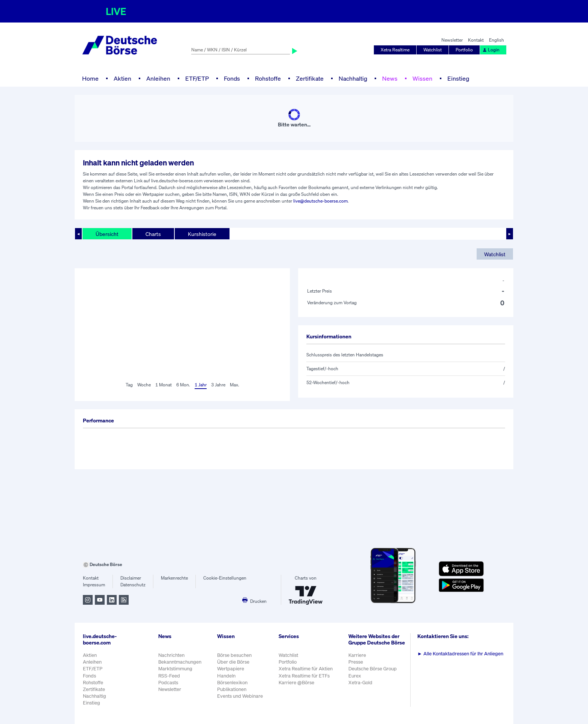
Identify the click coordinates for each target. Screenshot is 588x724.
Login (491, 50)
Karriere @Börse (296, 683)
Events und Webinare (240, 696)
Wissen (422, 78)
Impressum (94, 585)
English (496, 40)
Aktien (122, 78)
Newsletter (452, 40)
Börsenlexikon (232, 683)
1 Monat (163, 385)
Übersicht (107, 234)
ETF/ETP (197, 78)
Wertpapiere (231, 669)
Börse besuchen (234, 655)
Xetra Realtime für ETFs (304, 676)
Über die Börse (233, 662)
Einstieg (458, 78)
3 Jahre (218, 385)
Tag (129, 385)
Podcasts (168, 683)
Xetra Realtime (395, 50)
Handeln (226, 676)
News (390, 78)
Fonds (232, 78)
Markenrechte (174, 578)
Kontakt (476, 40)
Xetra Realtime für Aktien (306, 669)
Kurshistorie (202, 234)
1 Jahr (201, 385)
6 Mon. (183, 385)
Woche (144, 385)
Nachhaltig (353, 78)
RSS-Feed (169, 676)
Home (90, 78)
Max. (235, 385)
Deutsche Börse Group (373, 669)
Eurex (355, 676)
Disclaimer (131, 578)
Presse (356, 662)
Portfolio (464, 50)
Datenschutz (133, 585)
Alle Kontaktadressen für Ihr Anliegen (460, 654)
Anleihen (158, 78)
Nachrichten (171, 655)
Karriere (357, 655)
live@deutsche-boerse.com (320, 201)
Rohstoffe (268, 78)
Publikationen (232, 689)
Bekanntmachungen (180, 662)
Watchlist (433, 50)
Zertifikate (310, 78)
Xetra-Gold (360, 683)
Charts (153, 234)
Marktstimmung (175, 669)
